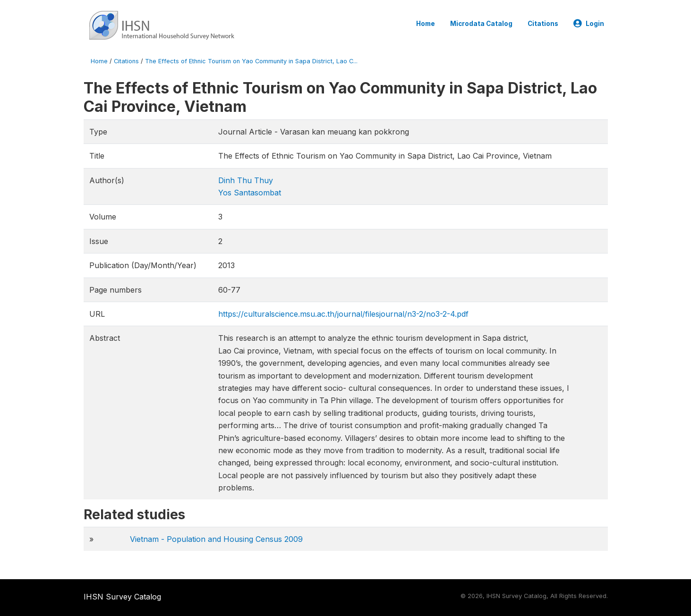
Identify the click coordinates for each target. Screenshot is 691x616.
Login (589, 24)
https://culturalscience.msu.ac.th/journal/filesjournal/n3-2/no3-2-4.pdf (343, 314)
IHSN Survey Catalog (122, 597)
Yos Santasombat (250, 193)
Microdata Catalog (481, 24)
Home (426, 24)
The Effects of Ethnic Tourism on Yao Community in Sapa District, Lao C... (251, 61)
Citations (543, 24)
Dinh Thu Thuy (246, 180)
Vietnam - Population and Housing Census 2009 (216, 539)
